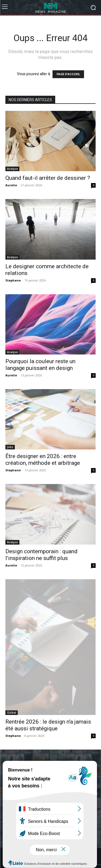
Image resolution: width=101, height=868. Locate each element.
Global (12, 713)
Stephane (13, 280)
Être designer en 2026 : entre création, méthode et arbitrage (43, 460)
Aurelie (11, 185)
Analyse (12, 169)
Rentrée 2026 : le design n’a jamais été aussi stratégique (48, 725)
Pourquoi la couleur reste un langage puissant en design (40, 365)
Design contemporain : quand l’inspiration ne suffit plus (41, 555)
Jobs (10, 447)
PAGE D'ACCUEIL (68, 74)
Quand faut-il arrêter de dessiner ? (48, 178)
